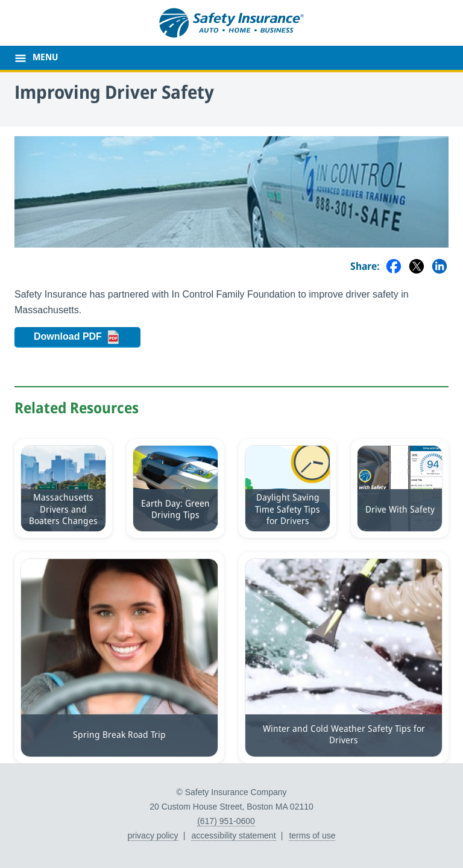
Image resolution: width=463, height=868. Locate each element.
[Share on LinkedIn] (439, 267)
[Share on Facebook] (394, 267)
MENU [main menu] (45, 58)
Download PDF (87, 337)
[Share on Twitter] (417, 267)
